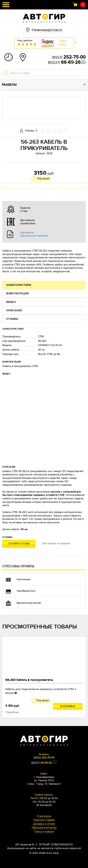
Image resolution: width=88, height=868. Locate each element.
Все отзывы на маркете (56, 543)
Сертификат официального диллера (34, 234)
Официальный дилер (44, 828)
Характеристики (19, 285)
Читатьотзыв (63, 42)
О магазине (44, 816)
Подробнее (12, 712)
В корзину (68, 706)
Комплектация (17, 294)
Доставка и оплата (44, 824)
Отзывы (12, 319)
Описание (14, 310)
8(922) (69, 57)
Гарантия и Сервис (44, 820)
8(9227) (64, 63)
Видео (11, 302)
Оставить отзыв (19, 544)
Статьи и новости (44, 832)
